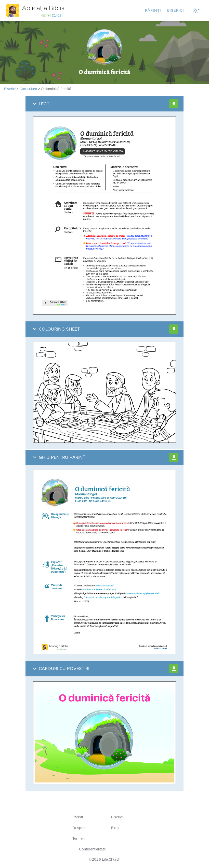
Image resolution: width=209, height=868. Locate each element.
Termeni (79, 838)
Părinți (153, 10)
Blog (115, 828)
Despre (79, 828)
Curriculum (28, 89)
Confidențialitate (92, 849)
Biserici (176, 10)
